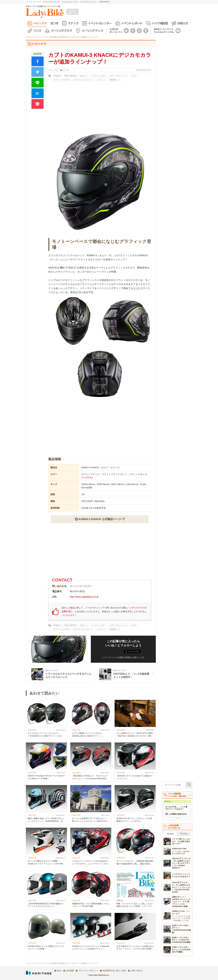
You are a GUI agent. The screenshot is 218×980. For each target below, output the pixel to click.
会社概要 (70, 971)
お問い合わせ (137, 971)
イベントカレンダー (100, 23)
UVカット (84, 76)
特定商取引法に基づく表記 (114, 971)
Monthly (184, 834)
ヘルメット (101, 80)
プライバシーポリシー (88, 971)
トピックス (40, 23)
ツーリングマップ (92, 31)
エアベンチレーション (119, 76)
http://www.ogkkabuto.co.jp (84, 597)
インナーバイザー (99, 76)
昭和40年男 (105, 2)
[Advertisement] (100, 429)
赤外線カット (115, 80)
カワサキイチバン (89, 2)
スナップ (73, 23)
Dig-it (59, 971)
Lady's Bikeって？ (73, 12)
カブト (134, 76)
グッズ (66, 70)
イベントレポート (132, 23)
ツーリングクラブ (61, 31)
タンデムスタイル (52, 2)
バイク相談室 (160, 23)
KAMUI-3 (57, 76)
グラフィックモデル (62, 80)
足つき (54, 23)
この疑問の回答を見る (178, 814)
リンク (37, 31)
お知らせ (183, 23)
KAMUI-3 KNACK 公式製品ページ (100, 519)
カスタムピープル (71, 2)
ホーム (28, 37)
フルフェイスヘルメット (83, 80)
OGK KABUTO (70, 76)
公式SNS (116, 30)
